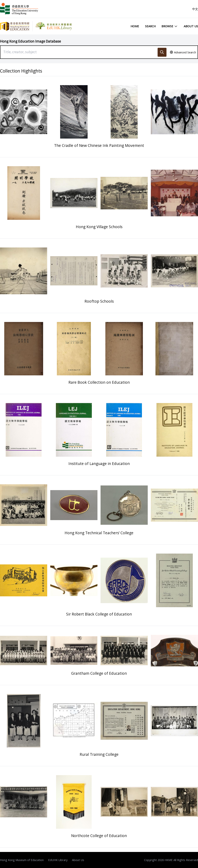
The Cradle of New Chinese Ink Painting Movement (99, 145)
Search (150, 26)
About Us (191, 26)
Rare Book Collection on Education (99, 382)
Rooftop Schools (99, 301)
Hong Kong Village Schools (99, 227)
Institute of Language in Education (99, 464)
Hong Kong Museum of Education (22, 860)
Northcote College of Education (99, 836)
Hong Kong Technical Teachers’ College (99, 533)
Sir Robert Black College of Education (99, 614)
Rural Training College (99, 754)
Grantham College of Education (99, 673)
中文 (195, 9)
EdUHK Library (58, 860)
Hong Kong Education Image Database (30, 41)
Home (135, 26)
